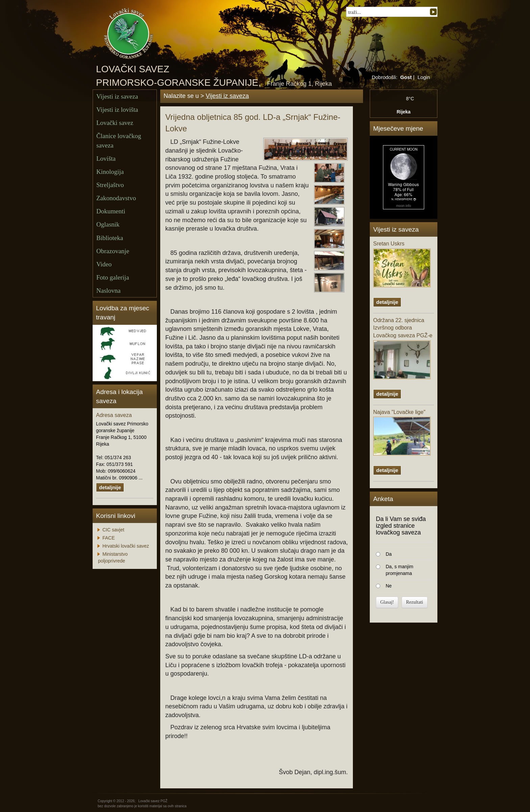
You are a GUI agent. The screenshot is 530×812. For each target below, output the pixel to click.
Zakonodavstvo (116, 198)
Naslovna (109, 291)
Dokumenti (111, 211)
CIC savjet (113, 530)
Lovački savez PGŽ (153, 801)
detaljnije (110, 487)
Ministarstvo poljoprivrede (113, 557)
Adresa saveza (114, 415)
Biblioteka (110, 238)
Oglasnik (108, 224)
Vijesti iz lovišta (117, 110)
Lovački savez (115, 123)
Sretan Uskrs (402, 264)
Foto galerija (113, 277)
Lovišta (106, 159)
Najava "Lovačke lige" (402, 433)
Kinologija (110, 172)
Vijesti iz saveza (117, 96)
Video (104, 264)
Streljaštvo (110, 185)
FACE (109, 538)
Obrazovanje (113, 251)
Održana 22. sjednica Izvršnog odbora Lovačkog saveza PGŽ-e (403, 348)
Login (424, 77)
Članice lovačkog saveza (119, 140)
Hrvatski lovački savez (126, 546)
